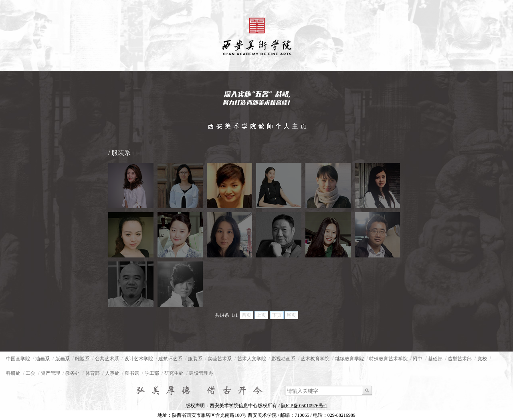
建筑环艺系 (170, 359)
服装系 (195, 359)
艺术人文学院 (252, 359)
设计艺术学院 (139, 359)
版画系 (63, 359)
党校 (482, 359)
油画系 (42, 359)
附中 (418, 359)
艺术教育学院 (315, 359)
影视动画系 (283, 359)
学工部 (152, 373)
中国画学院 (18, 359)
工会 (30, 373)
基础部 (435, 359)
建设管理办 (201, 373)
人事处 (112, 373)
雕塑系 (82, 359)
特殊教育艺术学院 (388, 359)
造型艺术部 (460, 359)
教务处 (73, 373)
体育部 (93, 373)
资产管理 (50, 373)
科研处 (13, 373)
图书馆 (132, 373)
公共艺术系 (107, 359)
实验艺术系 (220, 359)
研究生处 (174, 373)
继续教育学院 (349, 359)
